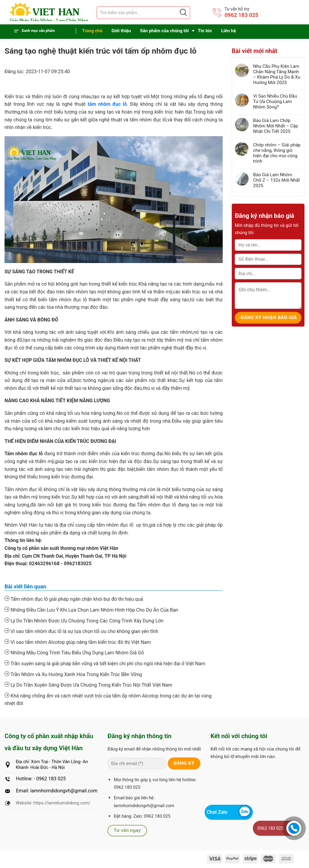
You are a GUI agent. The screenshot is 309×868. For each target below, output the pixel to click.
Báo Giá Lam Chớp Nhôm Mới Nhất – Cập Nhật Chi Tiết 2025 (276, 126)
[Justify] (183, 13)
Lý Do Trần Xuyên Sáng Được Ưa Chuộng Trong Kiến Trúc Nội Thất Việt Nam (88, 685)
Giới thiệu (121, 31)
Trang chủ (92, 31)
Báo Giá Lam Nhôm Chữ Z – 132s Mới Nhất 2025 (277, 180)
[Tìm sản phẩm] (143, 13)
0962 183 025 (241, 15)
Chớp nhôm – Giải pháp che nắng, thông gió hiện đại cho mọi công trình (277, 153)
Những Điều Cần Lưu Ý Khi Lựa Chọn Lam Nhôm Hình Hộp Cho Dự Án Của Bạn (91, 610)
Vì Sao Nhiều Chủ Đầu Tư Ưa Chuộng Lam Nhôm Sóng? (275, 102)
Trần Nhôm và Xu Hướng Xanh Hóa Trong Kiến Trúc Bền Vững (73, 674)
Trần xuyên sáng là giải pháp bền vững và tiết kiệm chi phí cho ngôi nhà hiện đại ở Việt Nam (105, 663)
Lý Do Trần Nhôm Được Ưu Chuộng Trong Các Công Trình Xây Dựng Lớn (84, 621)
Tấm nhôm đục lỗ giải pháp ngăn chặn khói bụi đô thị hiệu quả (74, 599)
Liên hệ (229, 31)
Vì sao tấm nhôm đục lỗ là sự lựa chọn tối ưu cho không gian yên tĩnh (81, 631)
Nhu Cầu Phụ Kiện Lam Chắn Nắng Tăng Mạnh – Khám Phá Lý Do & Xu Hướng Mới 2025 (277, 74)
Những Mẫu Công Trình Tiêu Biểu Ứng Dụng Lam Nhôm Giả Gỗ (74, 653)
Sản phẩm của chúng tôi (164, 31)
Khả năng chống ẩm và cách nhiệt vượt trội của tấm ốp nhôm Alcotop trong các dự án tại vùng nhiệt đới (108, 700)
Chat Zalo (217, 812)
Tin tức (205, 31)
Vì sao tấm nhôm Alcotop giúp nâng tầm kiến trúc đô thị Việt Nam (78, 642)
